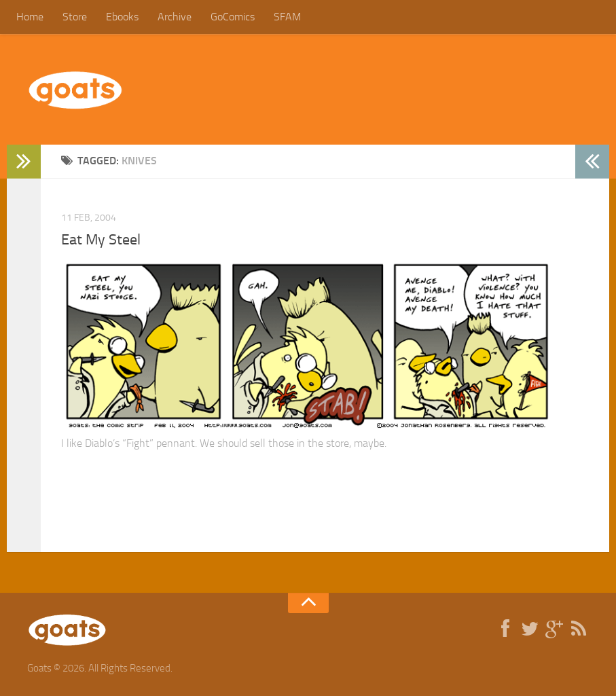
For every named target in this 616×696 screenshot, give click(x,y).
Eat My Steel (101, 240)
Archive (175, 17)
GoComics (233, 17)
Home (30, 17)
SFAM (287, 17)
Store (75, 17)
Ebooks (122, 17)
